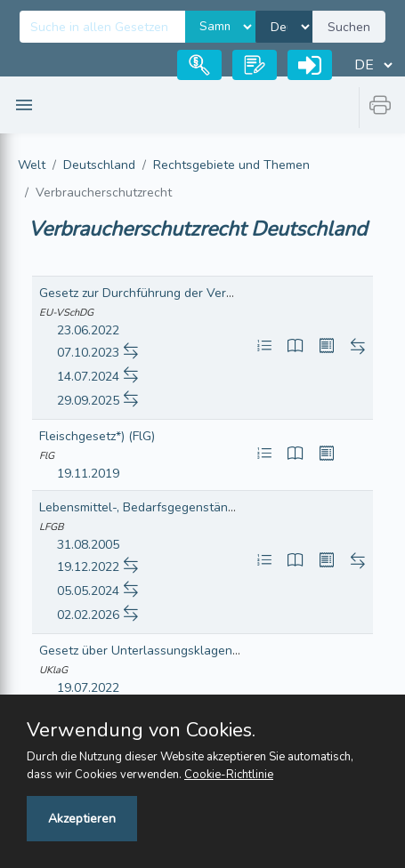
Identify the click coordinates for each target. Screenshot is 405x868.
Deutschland (99, 165)
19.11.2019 (88, 474)
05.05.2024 (88, 591)
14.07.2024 (88, 377)
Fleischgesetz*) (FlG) (97, 436)
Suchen (349, 27)
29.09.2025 (88, 401)
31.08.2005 (88, 545)
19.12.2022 (88, 567)
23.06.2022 (88, 330)
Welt (32, 165)
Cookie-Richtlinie (229, 775)
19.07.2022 (88, 688)
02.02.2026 (88, 615)
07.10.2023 (88, 353)
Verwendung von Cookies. (141, 730)
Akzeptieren (82, 819)
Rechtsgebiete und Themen (231, 165)
